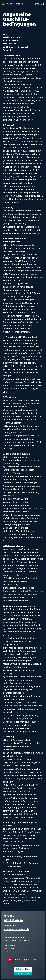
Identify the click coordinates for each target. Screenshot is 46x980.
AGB (6, 951)
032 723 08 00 (13, 920)
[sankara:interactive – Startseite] (13, 4)
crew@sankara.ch (16, 929)
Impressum (10, 948)
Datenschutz (10, 945)
